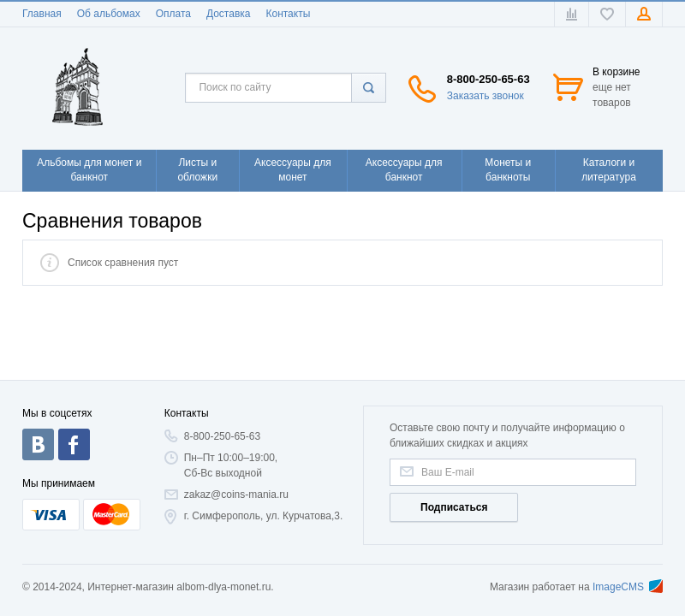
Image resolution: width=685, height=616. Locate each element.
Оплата (173, 14)
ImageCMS (628, 587)
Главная (42, 14)
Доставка (229, 14)
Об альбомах (109, 14)
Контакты (288, 14)
